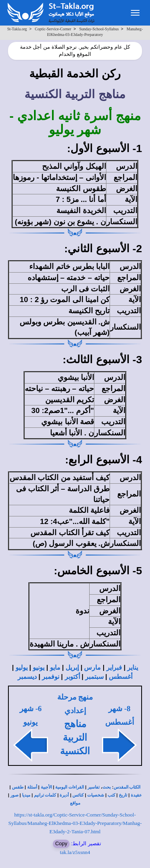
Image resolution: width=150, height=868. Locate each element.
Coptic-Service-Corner (53, 29)
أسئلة (32, 787)
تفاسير (94, 787)
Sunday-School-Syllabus (99, 29)
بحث (107, 787)
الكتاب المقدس (127, 787)
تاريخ (123, 795)
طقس (18, 787)
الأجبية (46, 787)
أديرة (64, 795)
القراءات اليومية (70, 787)
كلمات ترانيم (45, 795)
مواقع (75, 803)
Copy (61, 843)
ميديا (26, 795)
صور (14, 795)
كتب (111, 795)
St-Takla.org (17, 29)
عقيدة (136, 795)
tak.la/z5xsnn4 (75, 852)
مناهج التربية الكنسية (75, 738)
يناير (133, 667)
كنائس (78, 795)
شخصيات (96, 795)
